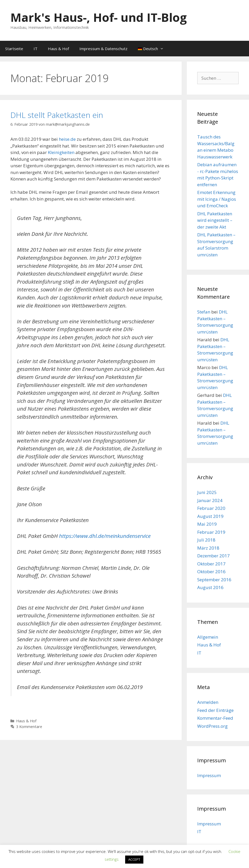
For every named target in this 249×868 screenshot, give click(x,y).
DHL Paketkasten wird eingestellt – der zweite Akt (215, 220)
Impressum (209, 775)
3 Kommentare (29, 727)
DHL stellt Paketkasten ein (57, 115)
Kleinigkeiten (61, 152)
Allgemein (208, 637)
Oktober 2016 (211, 572)
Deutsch (153, 49)
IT (36, 49)
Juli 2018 (206, 540)
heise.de (67, 139)
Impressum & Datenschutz (103, 49)
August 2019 (210, 516)
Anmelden (208, 702)
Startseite (14, 49)
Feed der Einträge (215, 710)
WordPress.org (212, 726)
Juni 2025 (207, 492)
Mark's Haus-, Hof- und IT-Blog (99, 17)
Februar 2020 (211, 508)
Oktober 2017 (211, 564)
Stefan (204, 312)
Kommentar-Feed (215, 718)
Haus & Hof (58, 49)
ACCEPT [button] (134, 859)
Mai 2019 (207, 524)
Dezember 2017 (213, 556)
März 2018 (208, 548)
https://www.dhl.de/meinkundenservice (105, 536)
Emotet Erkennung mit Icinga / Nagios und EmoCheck (217, 199)
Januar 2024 (210, 500)
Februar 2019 (211, 532)
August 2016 (210, 587)
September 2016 (214, 580)
